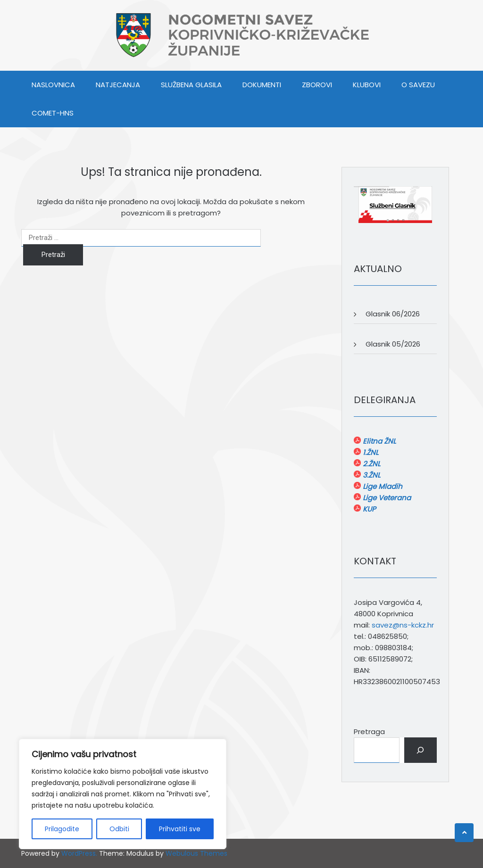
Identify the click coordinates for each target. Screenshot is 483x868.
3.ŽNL (371, 475)
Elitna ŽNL (378, 441)
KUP (368, 509)
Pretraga (369, 732)
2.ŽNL (371, 464)
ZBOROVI (317, 85)
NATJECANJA (118, 85)
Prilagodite (62, 829)
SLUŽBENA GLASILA (191, 85)
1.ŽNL (370, 452)
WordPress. (79, 853)
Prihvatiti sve (180, 829)
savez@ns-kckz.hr (403, 625)
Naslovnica (53, 85)
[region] (123, 794)
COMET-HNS (53, 113)
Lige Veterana (386, 498)
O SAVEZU (418, 85)
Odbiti (119, 829)
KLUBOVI (367, 85)
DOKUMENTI (262, 85)
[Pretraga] (421, 750)
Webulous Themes (196, 853)
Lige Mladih (382, 486)
